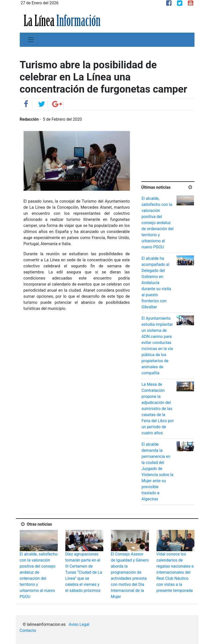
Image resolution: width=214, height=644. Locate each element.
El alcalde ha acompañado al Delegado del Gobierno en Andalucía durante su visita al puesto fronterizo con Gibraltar (156, 283)
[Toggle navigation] (31, 40)
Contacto (28, 630)
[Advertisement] (178, 148)
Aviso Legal (79, 624)
